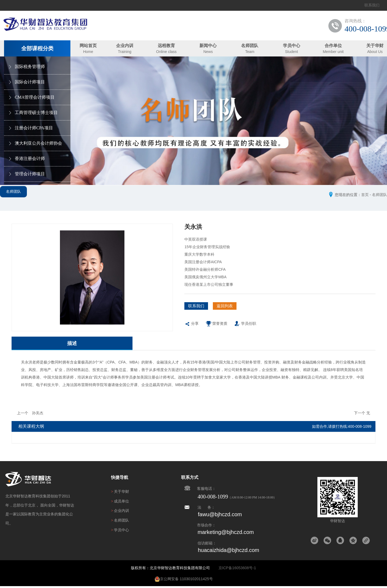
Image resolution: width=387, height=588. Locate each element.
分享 (191, 328)
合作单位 (333, 46)
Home (88, 52)
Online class (166, 52)
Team (250, 52)
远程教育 (166, 46)
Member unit (333, 52)
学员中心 (292, 46)
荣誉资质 (216, 328)
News (208, 52)
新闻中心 (208, 46)
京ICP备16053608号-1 (237, 569)
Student (291, 52)
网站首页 (88, 46)
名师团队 (250, 46)
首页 (365, 195)
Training (125, 52)
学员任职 (245, 328)
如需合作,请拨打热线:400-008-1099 (342, 428)
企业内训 (125, 46)
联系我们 (372, 5)
